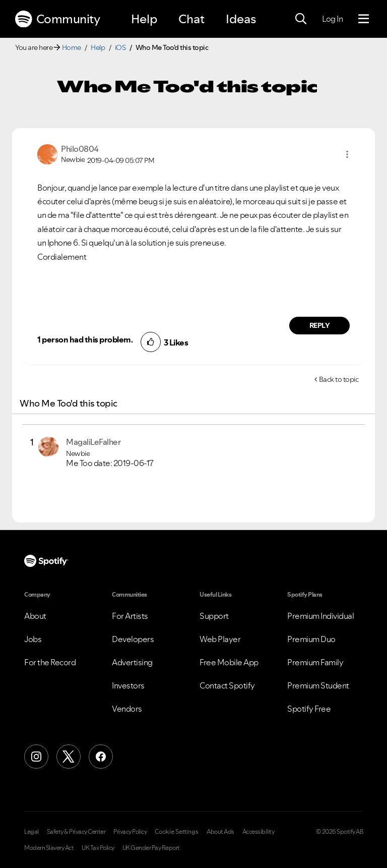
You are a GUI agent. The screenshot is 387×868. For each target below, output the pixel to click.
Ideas (241, 19)
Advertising (132, 662)
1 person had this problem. (85, 339)
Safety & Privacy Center (76, 832)
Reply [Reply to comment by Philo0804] (320, 325)
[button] (347, 154)
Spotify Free (309, 709)
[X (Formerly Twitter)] (69, 757)
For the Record (50, 662)
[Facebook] (101, 757)
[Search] (301, 19)
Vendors (127, 709)
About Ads (220, 832)
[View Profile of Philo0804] (80, 149)
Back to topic (339, 379)
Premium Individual (320, 616)
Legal (31, 832)
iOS (120, 47)
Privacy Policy (130, 832)
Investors (128, 685)
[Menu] (364, 19)
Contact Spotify (227, 685)
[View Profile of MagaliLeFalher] (93, 442)
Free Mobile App (229, 662)
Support (214, 616)
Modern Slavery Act (49, 848)
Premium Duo (311, 639)
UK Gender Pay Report (151, 848)
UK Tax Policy (98, 848)
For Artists (130, 616)
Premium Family (315, 662)
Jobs (33, 639)
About (35, 616)
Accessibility (259, 832)
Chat (191, 19)
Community (57, 19)
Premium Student (318, 685)
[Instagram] (36, 757)
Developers (133, 639)
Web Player (220, 639)
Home (72, 47)
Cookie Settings (177, 832)
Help (144, 19)
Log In (332, 19)
